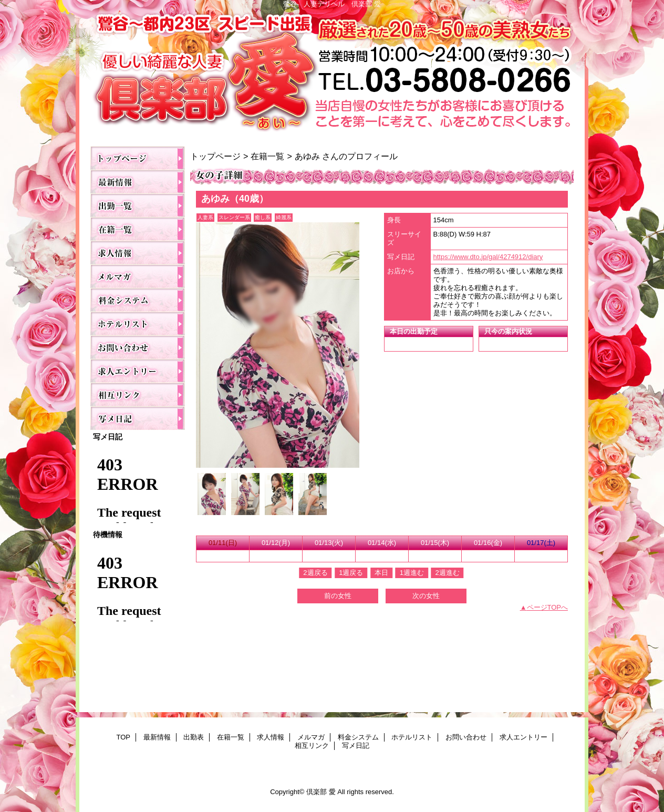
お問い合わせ (138, 347)
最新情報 (138, 182)
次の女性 (426, 596)
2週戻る (315, 573)
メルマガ (138, 276)
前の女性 (338, 596)
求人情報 (138, 253)
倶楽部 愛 (332, 74)
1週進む (412, 573)
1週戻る (351, 573)
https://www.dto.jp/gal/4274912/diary (488, 257)
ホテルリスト (138, 323)
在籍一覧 (138, 229)
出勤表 (138, 205)
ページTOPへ (548, 607)
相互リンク (138, 394)
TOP (138, 158)
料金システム (138, 300)
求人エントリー (138, 371)
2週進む (447, 573)
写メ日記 (138, 418)
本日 (381, 573)
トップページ (215, 156)
